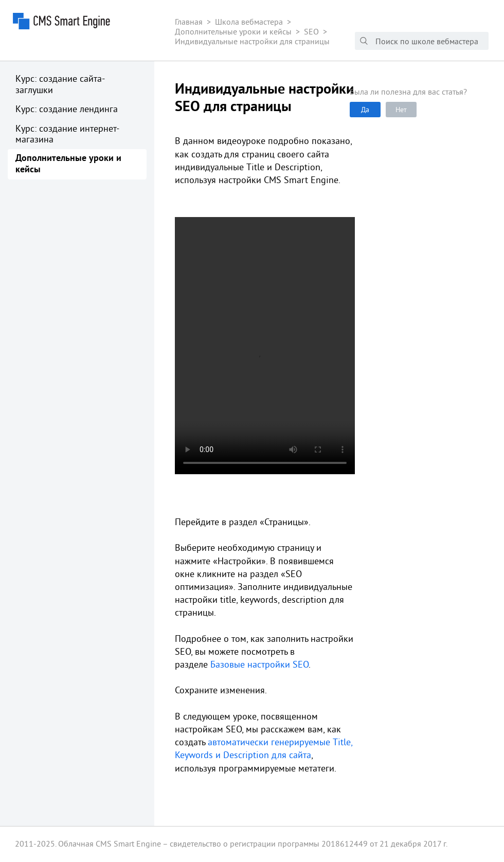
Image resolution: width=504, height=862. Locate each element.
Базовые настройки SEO (259, 664)
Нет (401, 110)
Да (365, 110)
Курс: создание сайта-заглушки (60, 84)
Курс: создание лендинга (67, 109)
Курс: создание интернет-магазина (67, 134)
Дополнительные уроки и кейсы (68, 164)
